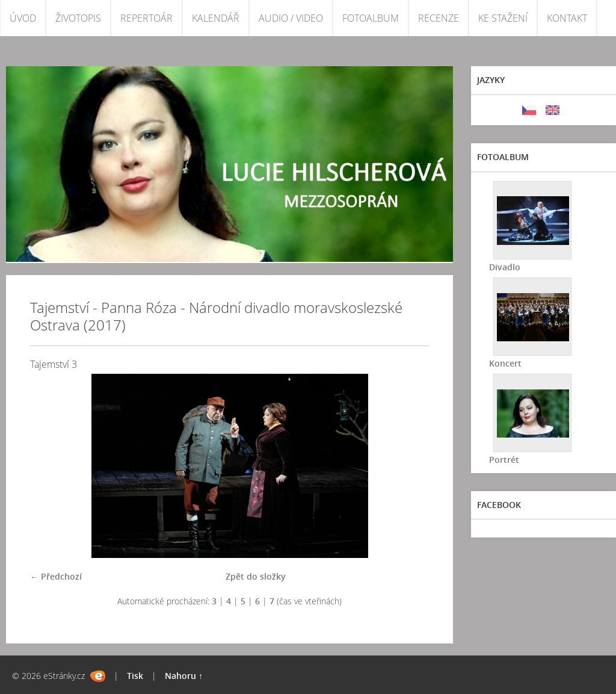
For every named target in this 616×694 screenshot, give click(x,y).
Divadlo (505, 267)
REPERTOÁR (146, 18)
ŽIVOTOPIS (78, 18)
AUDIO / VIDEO (291, 18)
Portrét (504, 460)
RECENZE (439, 18)
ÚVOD (23, 18)
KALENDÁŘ (216, 18)
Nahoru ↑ (184, 676)
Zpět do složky (256, 576)
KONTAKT (567, 18)
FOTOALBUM (371, 18)
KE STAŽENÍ (503, 18)
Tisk (135, 676)
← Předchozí (56, 576)
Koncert (505, 363)
